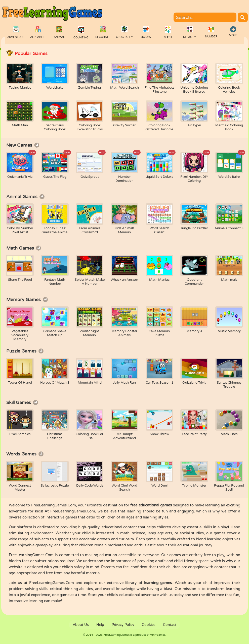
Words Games (25, 454)
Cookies (149, 625)
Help (100, 625)
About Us (81, 625)
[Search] (243, 17)
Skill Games (22, 402)
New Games (23, 145)
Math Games (24, 248)
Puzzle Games (25, 351)
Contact (170, 625)
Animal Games (25, 197)
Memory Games (27, 300)
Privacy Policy (123, 625)
